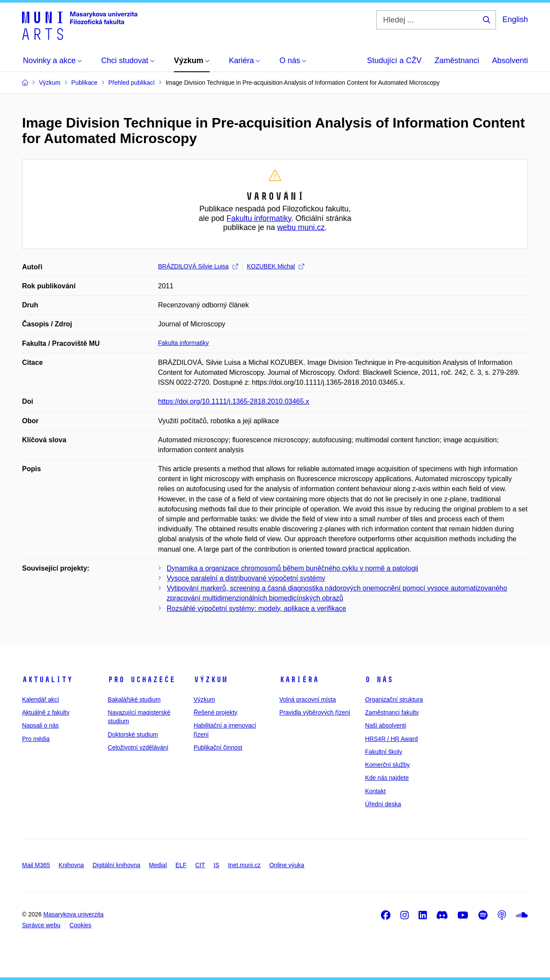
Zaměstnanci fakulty (392, 712)
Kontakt (375, 791)
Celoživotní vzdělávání (138, 747)
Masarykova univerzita (73, 914)
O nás (379, 680)
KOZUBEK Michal (275, 266)
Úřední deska (383, 804)
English (515, 19)
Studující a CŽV (394, 61)
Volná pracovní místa (308, 699)
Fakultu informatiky (259, 218)
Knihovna (71, 865)
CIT (200, 865)
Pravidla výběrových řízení (315, 712)
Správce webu (41, 925)
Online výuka (287, 865)
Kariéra (299, 680)
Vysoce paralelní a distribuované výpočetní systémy (246, 578)
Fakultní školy (384, 752)
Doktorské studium (133, 734)
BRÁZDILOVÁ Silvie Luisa (198, 266)
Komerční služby (387, 765)
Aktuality (47, 680)
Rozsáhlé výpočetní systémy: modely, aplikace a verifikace (257, 608)
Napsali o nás (40, 725)
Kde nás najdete (387, 778)
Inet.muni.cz (244, 865)
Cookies (81, 925)
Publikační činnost (218, 747)
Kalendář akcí (41, 699)
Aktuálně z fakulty (46, 712)
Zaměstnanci (457, 61)
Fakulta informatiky (184, 343)
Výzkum (211, 680)
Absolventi (510, 61)
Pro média (36, 739)
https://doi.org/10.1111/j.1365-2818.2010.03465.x (234, 401)
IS (216, 865)
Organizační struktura (394, 699)
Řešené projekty (216, 712)
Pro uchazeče (141, 680)
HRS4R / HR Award (391, 739)
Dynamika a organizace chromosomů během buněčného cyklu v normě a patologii (293, 568)
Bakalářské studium (134, 699)
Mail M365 (36, 865)
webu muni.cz (301, 227)
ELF (181, 865)
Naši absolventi (385, 725)
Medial (158, 865)
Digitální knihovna (117, 865)
